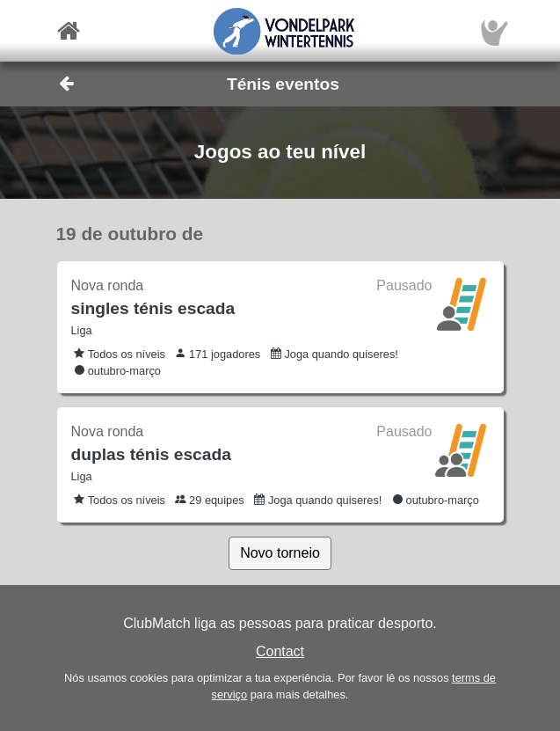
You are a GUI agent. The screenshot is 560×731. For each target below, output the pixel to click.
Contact (280, 651)
